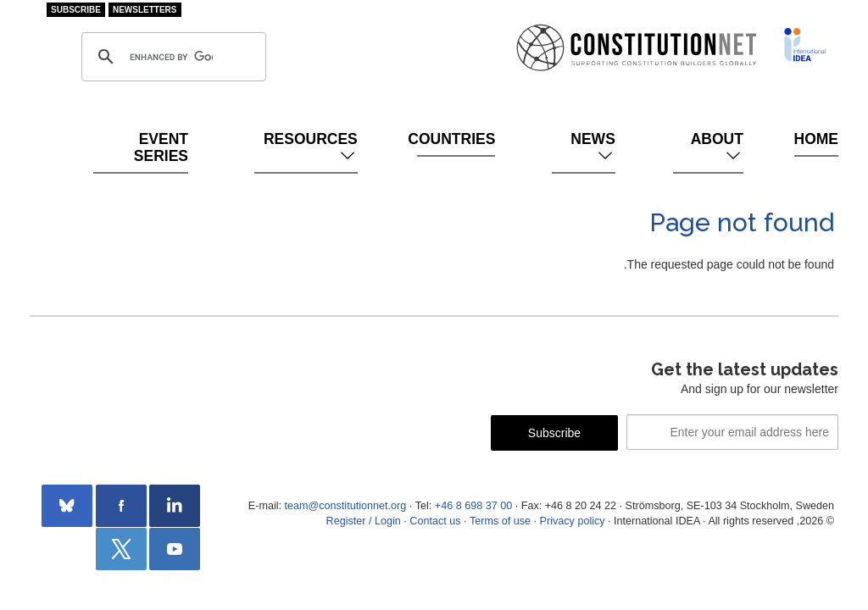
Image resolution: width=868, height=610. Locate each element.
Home (816, 139)
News (593, 147)
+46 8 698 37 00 (473, 506)
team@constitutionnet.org (345, 506)
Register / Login (364, 521)
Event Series (161, 147)
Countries (456, 139)
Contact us (435, 521)
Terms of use (500, 521)
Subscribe (76, 10)
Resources (311, 147)
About (717, 147)
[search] (171, 57)
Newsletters (145, 10)
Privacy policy (573, 521)
